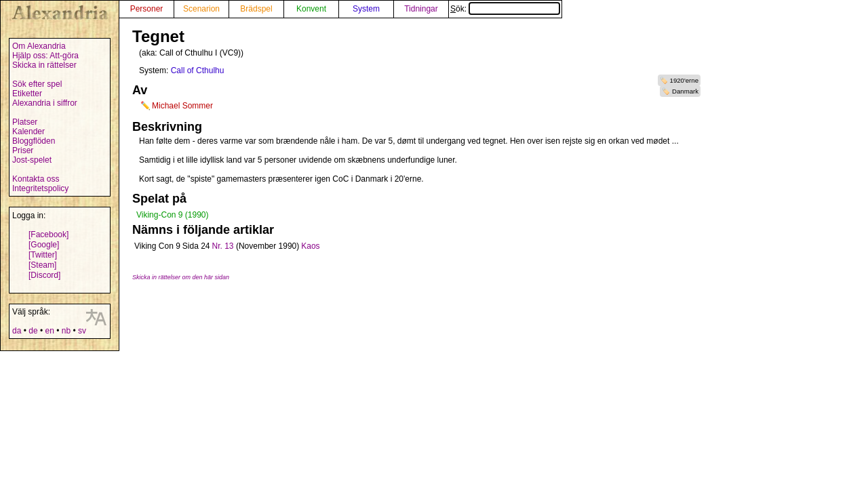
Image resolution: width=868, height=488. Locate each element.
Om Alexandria (39, 46)
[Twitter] (43, 255)
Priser (23, 150)
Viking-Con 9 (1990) (173, 215)
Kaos (310, 246)
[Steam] (42, 265)
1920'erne (684, 80)
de (33, 331)
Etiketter (27, 94)
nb (66, 331)
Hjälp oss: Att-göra (45, 56)
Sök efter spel (37, 84)
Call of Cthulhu (198, 70)
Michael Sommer (182, 106)
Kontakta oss (36, 179)
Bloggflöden (34, 141)
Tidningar (421, 9)
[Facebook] (48, 235)
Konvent (311, 9)
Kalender (28, 131)
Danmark (685, 91)
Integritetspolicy (40, 188)
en (49, 331)
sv (82, 331)
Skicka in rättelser (44, 65)
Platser (25, 122)
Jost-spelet (32, 160)
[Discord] (44, 275)
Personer (147, 9)
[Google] (44, 245)
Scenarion (201, 9)
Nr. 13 (223, 246)
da (17, 331)
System (366, 9)
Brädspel (256, 9)
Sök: (505, 9)
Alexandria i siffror (45, 103)
